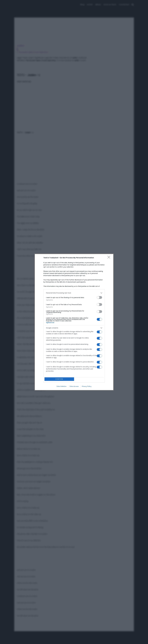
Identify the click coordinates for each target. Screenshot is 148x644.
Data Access (74, 386)
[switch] (99, 297)
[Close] (109, 258)
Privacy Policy (87, 386)
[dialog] (74, 322)
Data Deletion (62, 386)
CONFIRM (59, 379)
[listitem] (74, 293)
